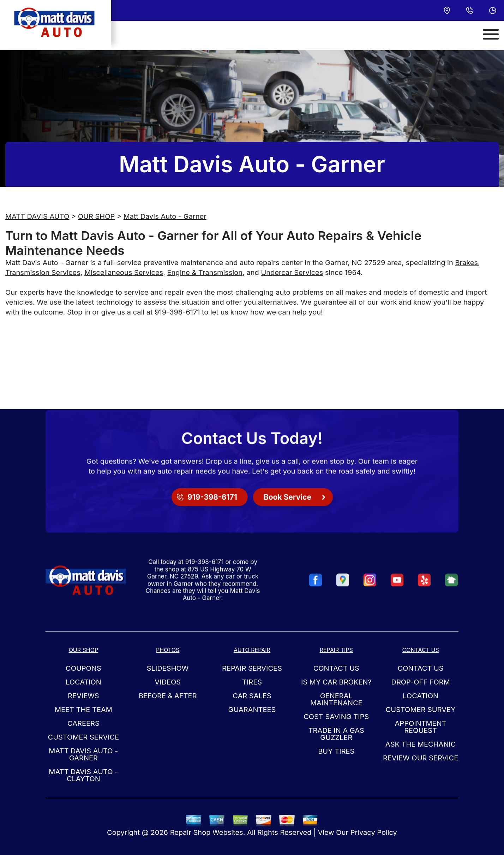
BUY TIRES (336, 751)
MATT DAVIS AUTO (37, 216)
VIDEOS (168, 682)
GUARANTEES (252, 710)
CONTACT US (336, 668)
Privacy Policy (374, 832)
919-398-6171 (177, 312)
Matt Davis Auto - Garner (165, 216)
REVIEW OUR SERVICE (421, 758)
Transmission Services (43, 273)
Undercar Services (292, 273)
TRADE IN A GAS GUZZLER (336, 734)
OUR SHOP (96, 216)
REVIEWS (83, 696)
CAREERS (83, 723)
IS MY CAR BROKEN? (336, 682)
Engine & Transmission (205, 273)
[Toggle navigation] (491, 34)
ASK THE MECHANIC (421, 744)
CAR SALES (252, 696)
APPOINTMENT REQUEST (421, 727)
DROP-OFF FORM (420, 682)
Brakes (466, 263)
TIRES (252, 682)
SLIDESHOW (168, 668)
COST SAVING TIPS (336, 717)
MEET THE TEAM (83, 710)
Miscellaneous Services (124, 273)
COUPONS (83, 668)
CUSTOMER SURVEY (421, 710)
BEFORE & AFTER (168, 696)
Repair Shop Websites (207, 832)
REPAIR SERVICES (252, 668)
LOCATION (83, 682)
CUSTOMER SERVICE (84, 737)
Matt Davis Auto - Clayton (83, 775)
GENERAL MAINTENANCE (336, 699)
